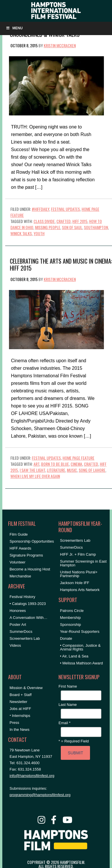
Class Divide (44, 221)
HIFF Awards (20, 548)
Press (14, 723)
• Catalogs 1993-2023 (28, 604)
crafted (64, 221)
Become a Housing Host (30, 569)
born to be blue (55, 464)
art (36, 464)
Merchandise (20, 576)
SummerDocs (21, 631)
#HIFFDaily (41, 209)
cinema (76, 464)
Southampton (96, 227)
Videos (15, 645)
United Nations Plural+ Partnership (79, 574)
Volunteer (18, 562)
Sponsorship (70, 625)
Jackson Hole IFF (75, 583)
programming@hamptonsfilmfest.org (40, 795)
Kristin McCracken (60, 45)
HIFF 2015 (80, 221)
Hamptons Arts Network (80, 590)
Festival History (22, 597)
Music (72, 470)
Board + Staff (21, 695)
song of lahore (92, 470)
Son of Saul (72, 227)
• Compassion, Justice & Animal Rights (80, 647)
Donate (66, 638)
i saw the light (32, 470)
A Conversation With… (29, 618)
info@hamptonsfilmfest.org (32, 776)
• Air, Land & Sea (74, 656)
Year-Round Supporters (80, 631)
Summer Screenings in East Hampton (83, 563)
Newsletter (18, 702)
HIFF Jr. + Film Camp (78, 554)
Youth (39, 233)
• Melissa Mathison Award (81, 663)
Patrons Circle (72, 611)
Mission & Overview (26, 688)
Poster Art (18, 625)
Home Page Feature (78, 458)
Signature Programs (26, 555)
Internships (21, 716)
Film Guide (19, 534)
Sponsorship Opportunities (32, 541)
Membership (70, 618)
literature (56, 470)
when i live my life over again (35, 476)
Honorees (18, 611)
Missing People (48, 227)
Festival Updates (65, 209)
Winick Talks (21, 233)
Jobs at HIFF (20, 709)
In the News (20, 730)
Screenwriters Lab (25, 638)
